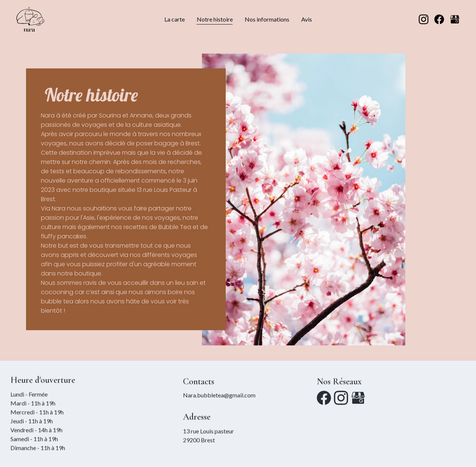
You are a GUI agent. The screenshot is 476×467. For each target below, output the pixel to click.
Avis (307, 19)
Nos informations (267, 19)
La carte (175, 19)
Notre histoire (215, 19)
